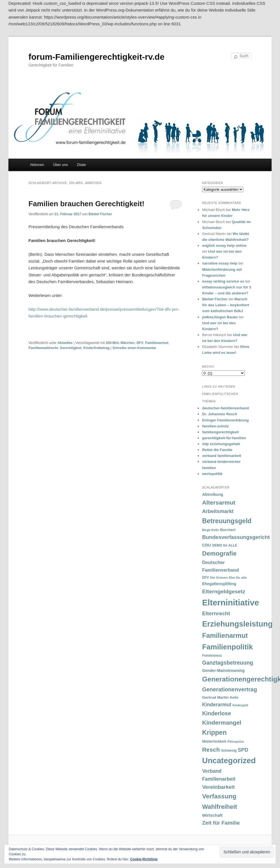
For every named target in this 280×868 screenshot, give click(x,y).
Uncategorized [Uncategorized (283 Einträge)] (229, 761)
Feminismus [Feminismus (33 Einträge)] (212, 656)
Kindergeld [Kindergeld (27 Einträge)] (240, 705)
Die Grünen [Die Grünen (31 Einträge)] (219, 577)
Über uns (60, 165)
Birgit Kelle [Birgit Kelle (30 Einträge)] (210, 530)
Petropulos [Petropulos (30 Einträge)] (236, 742)
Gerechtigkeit (71, 348)
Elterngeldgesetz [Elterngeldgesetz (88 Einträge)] (224, 591)
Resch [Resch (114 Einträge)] (211, 750)
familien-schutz (215, 426)
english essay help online (224, 246)
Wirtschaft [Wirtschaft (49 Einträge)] (212, 815)
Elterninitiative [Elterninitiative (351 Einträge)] (230, 602)
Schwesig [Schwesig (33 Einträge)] (229, 751)
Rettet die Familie (217, 450)
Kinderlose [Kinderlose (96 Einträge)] (216, 713)
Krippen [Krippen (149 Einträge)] (214, 732)
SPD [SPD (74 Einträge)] (243, 750)
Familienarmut (157, 343)
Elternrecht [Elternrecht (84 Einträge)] (216, 613)
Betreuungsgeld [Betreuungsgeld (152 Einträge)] (227, 521)
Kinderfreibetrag (96, 348)
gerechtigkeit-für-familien (224, 438)
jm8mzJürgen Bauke (220, 317)
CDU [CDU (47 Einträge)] (206, 545)
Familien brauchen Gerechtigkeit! (86, 204)
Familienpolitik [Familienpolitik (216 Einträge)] (227, 647)
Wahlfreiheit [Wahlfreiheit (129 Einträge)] (219, 807)
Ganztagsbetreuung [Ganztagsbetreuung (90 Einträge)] (227, 663)
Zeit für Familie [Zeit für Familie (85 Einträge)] (221, 823)
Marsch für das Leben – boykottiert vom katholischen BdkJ (225, 305)
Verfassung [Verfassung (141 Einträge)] (219, 796)
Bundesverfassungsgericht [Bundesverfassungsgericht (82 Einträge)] (236, 537)
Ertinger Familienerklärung (225, 420)
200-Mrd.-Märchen (120, 343)
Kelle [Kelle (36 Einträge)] (234, 698)
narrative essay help (220, 263)
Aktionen (37, 165)
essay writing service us (223, 281)
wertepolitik (212, 474)
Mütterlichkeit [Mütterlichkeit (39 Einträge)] (214, 741)
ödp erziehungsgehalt (221, 444)
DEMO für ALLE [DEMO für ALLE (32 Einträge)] (225, 545)
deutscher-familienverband (225, 408)
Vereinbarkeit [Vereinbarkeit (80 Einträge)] (218, 787)
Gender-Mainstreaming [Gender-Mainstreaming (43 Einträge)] (223, 671)
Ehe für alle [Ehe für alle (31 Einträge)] (238, 577)
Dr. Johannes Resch (219, 414)
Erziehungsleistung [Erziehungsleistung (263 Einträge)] (237, 624)
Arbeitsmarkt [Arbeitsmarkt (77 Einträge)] (218, 511)
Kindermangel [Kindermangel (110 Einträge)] (222, 722)
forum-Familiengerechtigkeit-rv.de (96, 57)
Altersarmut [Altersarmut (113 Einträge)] (219, 502)
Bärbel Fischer (100, 214)
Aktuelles (65, 343)
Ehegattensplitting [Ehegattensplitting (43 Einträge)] (219, 584)
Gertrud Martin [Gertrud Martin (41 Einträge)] (215, 697)
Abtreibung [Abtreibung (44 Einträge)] (213, 494)
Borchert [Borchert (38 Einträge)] (228, 530)
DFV (140, 343)
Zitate (82, 165)
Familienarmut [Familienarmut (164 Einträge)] (225, 636)
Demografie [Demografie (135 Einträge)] (219, 553)
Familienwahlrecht (43, 348)
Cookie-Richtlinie (144, 859)
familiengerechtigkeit (220, 432)
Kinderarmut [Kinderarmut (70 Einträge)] (217, 705)
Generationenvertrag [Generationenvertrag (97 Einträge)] (229, 689)
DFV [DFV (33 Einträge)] (205, 578)
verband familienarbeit (222, 456)
